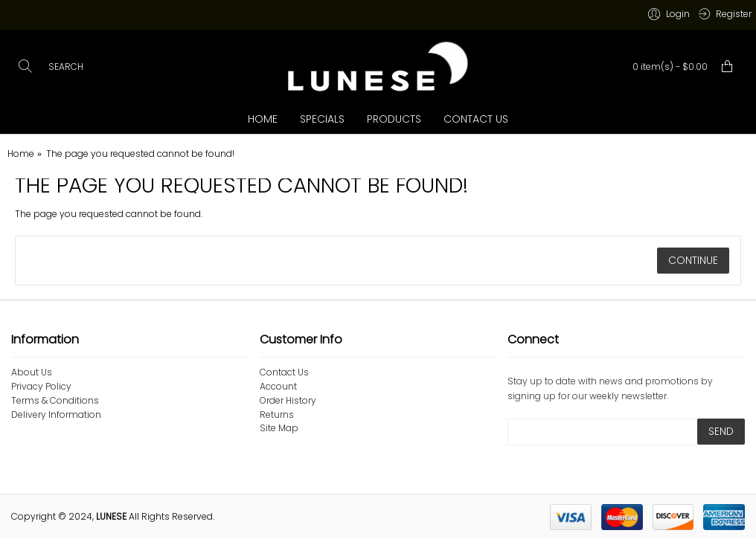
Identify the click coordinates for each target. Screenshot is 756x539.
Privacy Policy (41, 387)
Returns (277, 415)
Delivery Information (56, 415)
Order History (288, 401)
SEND (721, 431)
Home (21, 154)
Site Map (279, 428)
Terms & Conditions (55, 401)
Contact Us (284, 372)
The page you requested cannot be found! (140, 154)
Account (278, 387)
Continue (693, 260)
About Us (32, 372)
